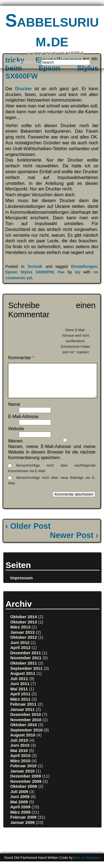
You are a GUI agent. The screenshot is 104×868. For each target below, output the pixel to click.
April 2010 (20, 762)
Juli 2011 (19, 685)
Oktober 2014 (24, 623)
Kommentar (21, 358)
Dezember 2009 (26, 783)
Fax (61, 272)
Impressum (26, 62)
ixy (78, 272)
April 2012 (20, 654)
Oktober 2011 (24, 670)
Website (16, 435)
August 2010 (23, 742)
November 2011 (26, 664)
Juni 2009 (20, 803)
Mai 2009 (19, 808)
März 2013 (20, 634)
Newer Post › (74, 542)
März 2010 (20, 767)
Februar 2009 (23, 824)
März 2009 (20, 819)
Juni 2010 (20, 752)
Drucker (23, 89)
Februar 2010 (23, 772)
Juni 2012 (20, 649)
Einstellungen (84, 266)
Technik (35, 266)
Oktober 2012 (24, 644)
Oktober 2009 (24, 793)
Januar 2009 (22, 829)
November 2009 (26, 788)
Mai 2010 (19, 757)
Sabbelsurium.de (52, 30)
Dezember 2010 (26, 721)
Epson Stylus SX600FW (29, 272)
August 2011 (23, 680)
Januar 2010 (22, 778)
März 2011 (20, 706)
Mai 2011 (19, 695)
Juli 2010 (19, 747)
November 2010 (26, 726)
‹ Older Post (28, 533)
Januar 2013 (22, 639)
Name (14, 411)
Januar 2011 (22, 716)
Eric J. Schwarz (87, 864)
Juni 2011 (20, 690)
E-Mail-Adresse (23, 423)
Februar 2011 (23, 711)
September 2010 (26, 737)
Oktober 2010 (24, 731)
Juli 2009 (19, 798)
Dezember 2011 (26, 659)
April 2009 (20, 813)
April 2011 (20, 700)
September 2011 (26, 675)
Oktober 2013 (24, 629)
